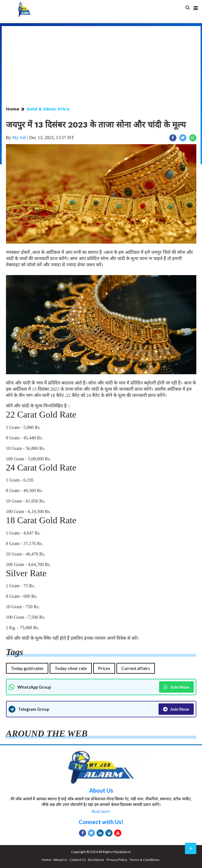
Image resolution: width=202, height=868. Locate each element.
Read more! (101, 811)
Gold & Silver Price (48, 109)
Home (13, 109)
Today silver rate (71, 668)
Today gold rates (27, 668)
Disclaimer (96, 860)
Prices (104, 668)
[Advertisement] (101, 66)
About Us (101, 790)
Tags (15, 652)
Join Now (176, 687)
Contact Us (78, 860)
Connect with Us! (101, 822)
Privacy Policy (117, 860)
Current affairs (136, 668)
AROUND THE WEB (47, 733)
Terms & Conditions (144, 860)
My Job (19, 138)
